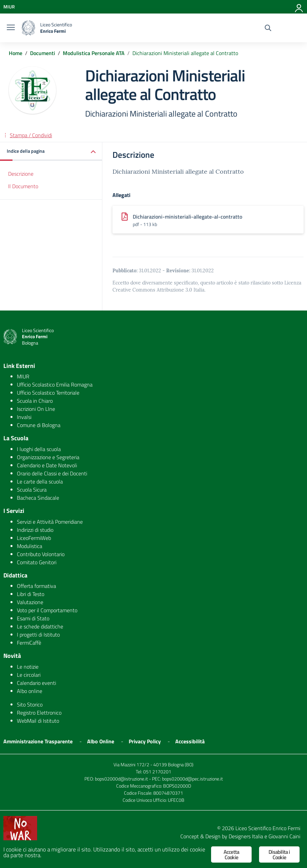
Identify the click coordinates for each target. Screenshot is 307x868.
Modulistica (30, 546)
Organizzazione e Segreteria (48, 457)
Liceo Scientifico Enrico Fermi (268, 828)
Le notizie (28, 667)
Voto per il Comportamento (47, 610)
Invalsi (24, 417)
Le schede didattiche (40, 626)
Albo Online (101, 741)
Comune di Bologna (39, 425)
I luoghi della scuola (39, 449)
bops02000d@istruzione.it (121, 779)
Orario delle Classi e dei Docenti (52, 473)
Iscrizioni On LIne (36, 409)
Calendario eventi (36, 683)
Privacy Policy (145, 741)
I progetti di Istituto (38, 635)
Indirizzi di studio (35, 530)
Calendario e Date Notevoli (47, 465)
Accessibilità (190, 741)
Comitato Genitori (37, 562)
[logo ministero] (28, 28)
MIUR (23, 376)
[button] (51, 152)
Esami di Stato (33, 618)
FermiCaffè (29, 643)
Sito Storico (30, 704)
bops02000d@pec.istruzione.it (193, 779)
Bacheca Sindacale (38, 498)
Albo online (30, 691)
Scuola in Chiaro (35, 401)
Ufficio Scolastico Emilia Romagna (55, 385)
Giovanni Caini (284, 836)
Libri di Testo (31, 594)
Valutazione (30, 602)
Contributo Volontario (41, 554)
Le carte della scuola (40, 481)
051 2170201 (157, 772)
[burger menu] (11, 28)
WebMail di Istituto (38, 721)
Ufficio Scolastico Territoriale (48, 393)
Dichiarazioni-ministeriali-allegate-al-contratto (187, 217)
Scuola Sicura (32, 490)
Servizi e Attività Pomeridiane (50, 522)
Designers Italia (246, 836)
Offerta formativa (36, 586)
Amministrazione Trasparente (38, 741)
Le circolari (29, 675)
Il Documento (23, 186)
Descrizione (21, 174)
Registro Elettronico (39, 713)
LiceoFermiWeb (34, 538)
